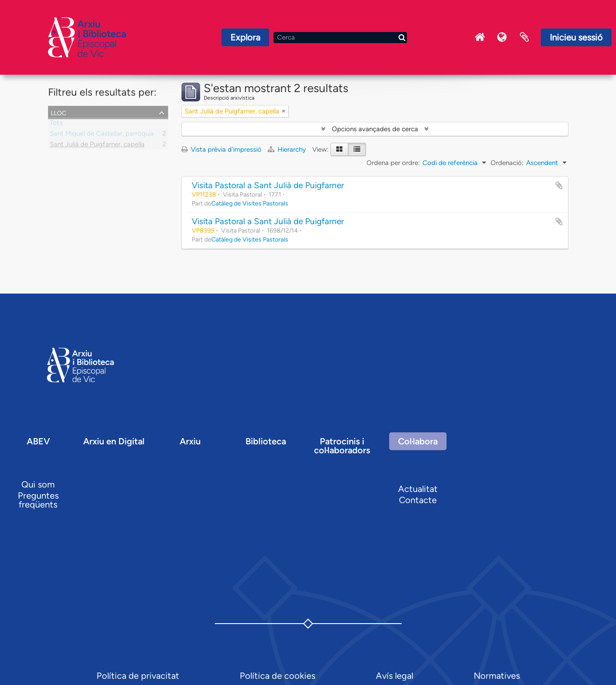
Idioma (502, 37)
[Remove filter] (284, 111)
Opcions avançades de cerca (375, 129)
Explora (245, 37)
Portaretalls (524, 37)
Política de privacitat (138, 676)
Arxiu (190, 441)
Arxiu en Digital (114, 441)
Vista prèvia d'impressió (221, 149)
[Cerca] (340, 38)
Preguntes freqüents (38, 500)
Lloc (58, 112)
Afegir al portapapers (559, 185)
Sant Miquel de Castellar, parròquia (102, 135)
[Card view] (339, 149)
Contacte (418, 500)
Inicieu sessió (576, 37)
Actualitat (418, 489)
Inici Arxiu (480, 37)
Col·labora (418, 441)
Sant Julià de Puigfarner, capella (97, 146)
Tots (56, 125)
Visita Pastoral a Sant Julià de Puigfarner (268, 185)
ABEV (38, 441)
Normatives (497, 676)
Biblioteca (266, 441)
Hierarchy (288, 149)
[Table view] (357, 149)
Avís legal (395, 676)
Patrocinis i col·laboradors (342, 446)
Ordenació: (507, 163)
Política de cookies (278, 676)
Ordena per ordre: (393, 163)
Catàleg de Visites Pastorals (250, 203)
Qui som (38, 484)
